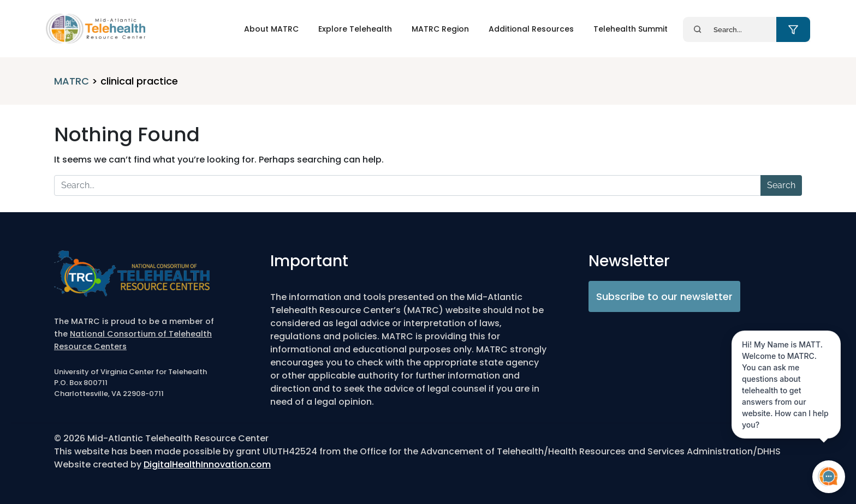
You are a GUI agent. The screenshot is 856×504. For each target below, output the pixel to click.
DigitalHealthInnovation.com (207, 464)
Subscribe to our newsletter (664, 296)
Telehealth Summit (631, 29)
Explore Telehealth (355, 29)
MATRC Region (440, 29)
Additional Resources (531, 29)
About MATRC (271, 29)
